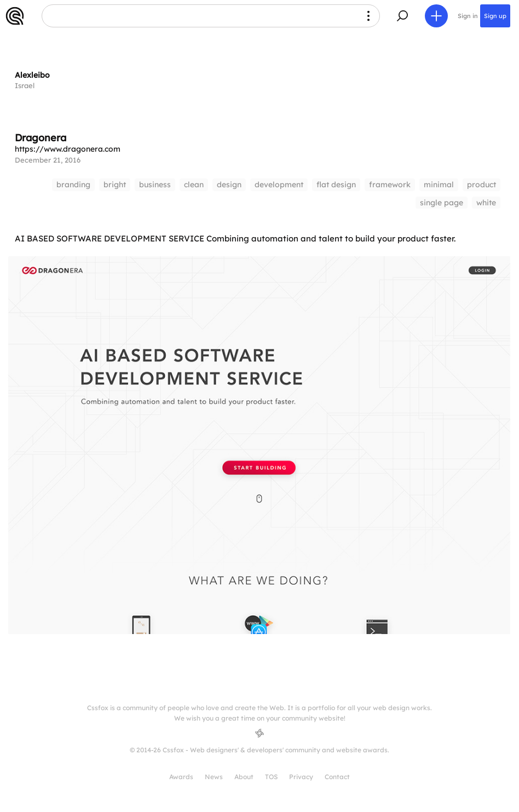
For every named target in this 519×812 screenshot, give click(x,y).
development (279, 185)
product (481, 185)
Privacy (301, 777)
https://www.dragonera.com (68, 149)
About (244, 777)
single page (442, 203)
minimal (439, 185)
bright (115, 185)
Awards (181, 777)
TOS (271, 777)
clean (194, 185)
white (486, 203)
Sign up (495, 16)
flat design (336, 185)
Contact (337, 777)
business (155, 185)
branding (73, 185)
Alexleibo (32, 75)
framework (390, 185)
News (214, 777)
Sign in (468, 16)
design (229, 185)
